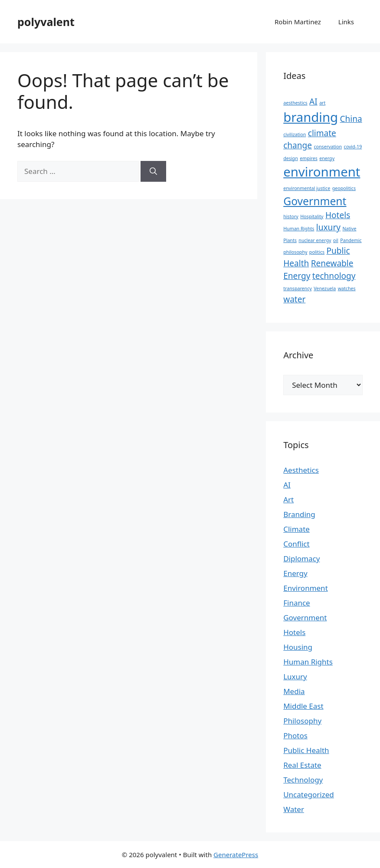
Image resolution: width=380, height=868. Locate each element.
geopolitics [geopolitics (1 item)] (344, 188)
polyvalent (46, 22)
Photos (295, 735)
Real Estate (302, 765)
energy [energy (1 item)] (327, 158)
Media (294, 691)
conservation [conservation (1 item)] (328, 147)
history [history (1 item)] (291, 216)
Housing (298, 647)
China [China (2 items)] (351, 119)
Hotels (294, 632)
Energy (295, 573)
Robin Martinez (298, 22)
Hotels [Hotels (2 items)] (338, 215)
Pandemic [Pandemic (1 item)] (351, 240)
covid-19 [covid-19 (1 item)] (353, 147)
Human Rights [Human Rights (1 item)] (299, 229)
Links (346, 22)
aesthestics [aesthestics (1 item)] (295, 103)
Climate (296, 529)
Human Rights (308, 662)
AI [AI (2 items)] (313, 102)
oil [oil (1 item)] (336, 240)
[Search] (153, 171)
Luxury (295, 676)
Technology (303, 780)
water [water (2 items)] (294, 299)
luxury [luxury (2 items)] (328, 227)
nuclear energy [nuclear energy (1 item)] (315, 240)
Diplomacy (301, 558)
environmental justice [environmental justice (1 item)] (307, 188)
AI (287, 485)
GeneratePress (236, 855)
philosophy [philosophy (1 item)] (295, 252)
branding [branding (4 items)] (311, 117)
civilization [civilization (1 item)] (295, 134)
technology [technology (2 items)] (334, 276)
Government (305, 617)
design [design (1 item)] (291, 158)
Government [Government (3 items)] (315, 201)
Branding (299, 514)
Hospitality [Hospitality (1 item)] (312, 216)
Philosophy (302, 721)
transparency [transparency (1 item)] (298, 288)
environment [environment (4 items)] (322, 172)
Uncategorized (309, 794)
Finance (297, 603)
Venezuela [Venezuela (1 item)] (325, 288)
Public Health (306, 750)
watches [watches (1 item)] (347, 288)
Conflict (296, 544)
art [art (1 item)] (322, 103)
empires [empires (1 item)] (309, 158)
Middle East (303, 706)
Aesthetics (301, 470)
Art (288, 500)
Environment (306, 588)
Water (294, 809)
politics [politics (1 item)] (317, 252)
